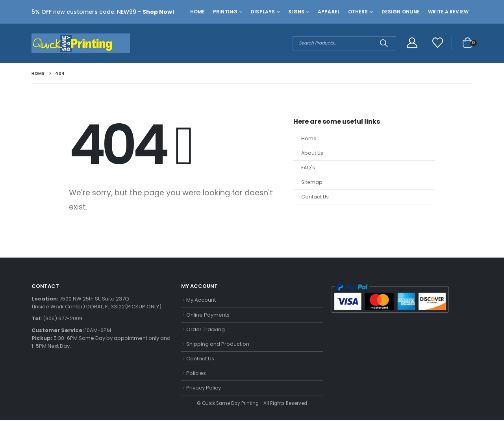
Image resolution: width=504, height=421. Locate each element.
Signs (296, 12)
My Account (201, 300)
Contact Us (315, 197)
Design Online (401, 12)
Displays (263, 12)
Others (358, 12)
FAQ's (308, 168)
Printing (225, 12)
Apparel (329, 12)
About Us (312, 153)
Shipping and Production (218, 344)
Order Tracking (206, 330)
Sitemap (312, 183)
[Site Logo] (81, 43)
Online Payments (208, 315)
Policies (196, 374)
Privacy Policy (204, 389)
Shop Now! (158, 12)
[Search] (384, 43)
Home (197, 12)
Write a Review (448, 12)
